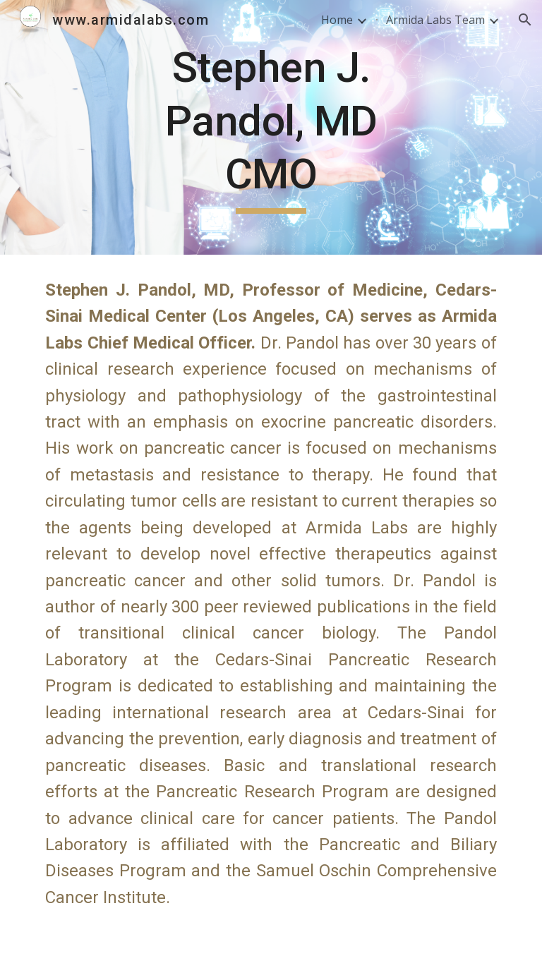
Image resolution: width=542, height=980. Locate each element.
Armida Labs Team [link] (435, 20)
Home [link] (337, 20)
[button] (525, 20)
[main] (271, 127)
